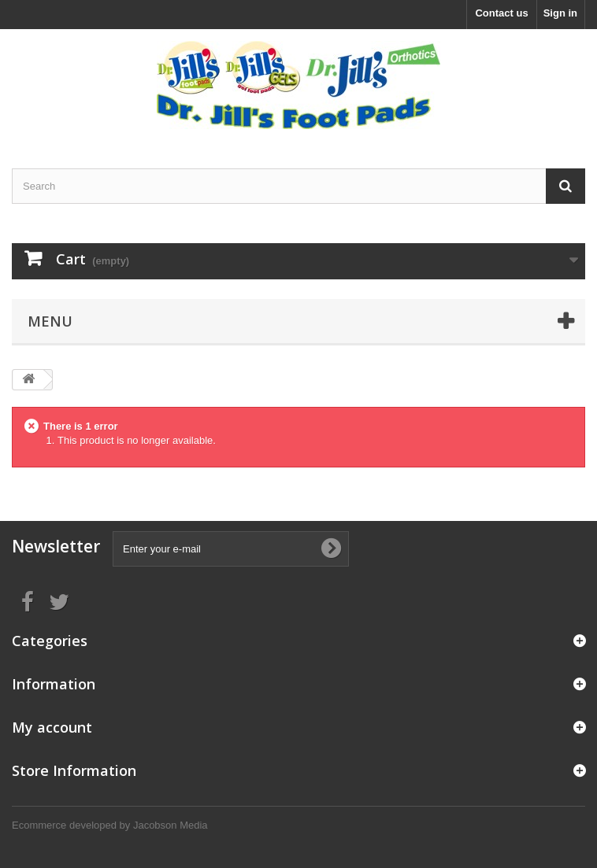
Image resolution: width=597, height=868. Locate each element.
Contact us (501, 13)
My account (52, 727)
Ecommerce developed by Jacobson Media (110, 825)
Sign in (560, 13)
